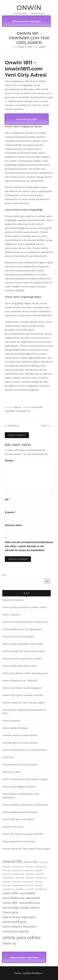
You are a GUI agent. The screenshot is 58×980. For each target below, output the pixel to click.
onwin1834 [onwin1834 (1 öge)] (16, 870)
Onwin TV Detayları (13, 827)
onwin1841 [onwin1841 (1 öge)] (39, 882)
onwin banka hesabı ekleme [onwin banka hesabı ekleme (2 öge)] (21, 907)
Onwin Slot (8, 757)
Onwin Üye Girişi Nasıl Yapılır (18, 637)
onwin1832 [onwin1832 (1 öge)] (6, 867)
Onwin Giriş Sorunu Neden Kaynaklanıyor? (25, 673)
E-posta (10, 512)
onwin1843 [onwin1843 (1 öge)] (19, 889)
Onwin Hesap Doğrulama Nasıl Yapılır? (23, 644)
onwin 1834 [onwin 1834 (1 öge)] (7, 870)
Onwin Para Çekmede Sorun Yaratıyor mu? (25, 622)
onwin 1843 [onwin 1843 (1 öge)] (29, 889)
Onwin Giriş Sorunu (13, 600)
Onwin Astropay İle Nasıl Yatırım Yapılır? (24, 651)
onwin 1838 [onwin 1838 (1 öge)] (30, 874)
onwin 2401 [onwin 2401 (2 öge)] (10, 903)
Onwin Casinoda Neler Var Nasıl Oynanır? (25, 750)
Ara (4, 575)
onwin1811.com (23, 411)
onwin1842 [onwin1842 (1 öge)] (39, 885)
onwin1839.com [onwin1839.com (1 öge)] (41, 878)
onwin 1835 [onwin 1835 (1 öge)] (7, 874)
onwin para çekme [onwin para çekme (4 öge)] (22, 937)
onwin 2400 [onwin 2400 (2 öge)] (10, 893)
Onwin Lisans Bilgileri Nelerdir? (19, 787)
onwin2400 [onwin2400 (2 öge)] (27, 893)
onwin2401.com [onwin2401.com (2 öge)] (29, 903)
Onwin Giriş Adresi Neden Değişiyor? (22, 688)
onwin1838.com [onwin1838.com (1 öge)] (8, 878)
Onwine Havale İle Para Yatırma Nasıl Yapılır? (27, 849)
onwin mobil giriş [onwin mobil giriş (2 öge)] (14, 922)
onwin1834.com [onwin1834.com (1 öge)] (28, 870)
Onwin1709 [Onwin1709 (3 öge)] (12, 862)
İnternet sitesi (13, 525)
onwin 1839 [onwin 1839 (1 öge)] (20, 878)
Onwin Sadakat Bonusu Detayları (20, 812)
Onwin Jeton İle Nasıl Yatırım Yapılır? (22, 659)
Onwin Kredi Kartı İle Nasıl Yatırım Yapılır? (25, 779)
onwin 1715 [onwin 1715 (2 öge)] (30, 862)
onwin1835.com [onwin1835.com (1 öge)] (18, 874)
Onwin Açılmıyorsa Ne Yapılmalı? (20, 681)
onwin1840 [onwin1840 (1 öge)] (6, 882)
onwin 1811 (37, 407)
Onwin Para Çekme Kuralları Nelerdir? (23, 695)
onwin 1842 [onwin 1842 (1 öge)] (29, 885)
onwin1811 (10, 411)
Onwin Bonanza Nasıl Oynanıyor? (20, 765)
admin (42, 47)
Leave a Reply (17, 435)
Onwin (29, 8)
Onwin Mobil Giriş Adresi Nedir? (20, 666)
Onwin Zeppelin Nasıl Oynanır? (19, 841)
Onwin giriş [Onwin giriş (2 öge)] (10, 912)
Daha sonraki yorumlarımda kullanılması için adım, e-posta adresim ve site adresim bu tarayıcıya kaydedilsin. (29, 546)
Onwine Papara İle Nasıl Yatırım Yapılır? (24, 703)
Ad (7, 499)
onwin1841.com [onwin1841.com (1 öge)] (18, 885)
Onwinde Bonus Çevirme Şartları (20, 735)
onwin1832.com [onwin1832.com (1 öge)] (18, 867)
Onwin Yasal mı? (11, 615)
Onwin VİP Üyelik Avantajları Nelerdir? (23, 834)
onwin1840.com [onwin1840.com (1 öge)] (28, 882)
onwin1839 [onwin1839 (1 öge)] (30, 878)
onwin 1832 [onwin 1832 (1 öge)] (43, 862)
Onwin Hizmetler (12, 721)
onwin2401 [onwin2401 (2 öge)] (33, 898)
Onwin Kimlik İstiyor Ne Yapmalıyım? (22, 629)
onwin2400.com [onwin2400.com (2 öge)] (13, 898)
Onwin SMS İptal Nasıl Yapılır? (19, 819)
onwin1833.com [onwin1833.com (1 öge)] (41, 867)
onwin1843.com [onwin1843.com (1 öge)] (41, 889)
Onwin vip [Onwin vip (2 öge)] (9, 943)
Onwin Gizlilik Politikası (15, 728)
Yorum (10, 460)
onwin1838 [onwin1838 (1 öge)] (39, 874)
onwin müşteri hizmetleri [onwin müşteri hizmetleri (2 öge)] (20, 926)
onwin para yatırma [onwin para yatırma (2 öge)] (16, 931)
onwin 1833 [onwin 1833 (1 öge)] (29, 867)
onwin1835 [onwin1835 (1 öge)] (39, 870)
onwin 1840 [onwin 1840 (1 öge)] (16, 882)
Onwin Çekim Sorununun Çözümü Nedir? (25, 607)
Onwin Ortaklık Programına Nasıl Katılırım (25, 805)
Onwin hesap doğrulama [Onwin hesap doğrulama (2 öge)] (19, 917)
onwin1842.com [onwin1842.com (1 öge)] (8, 889)
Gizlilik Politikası (33, 973)
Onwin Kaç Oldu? (12, 772)
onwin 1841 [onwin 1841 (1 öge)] (6, 885)
